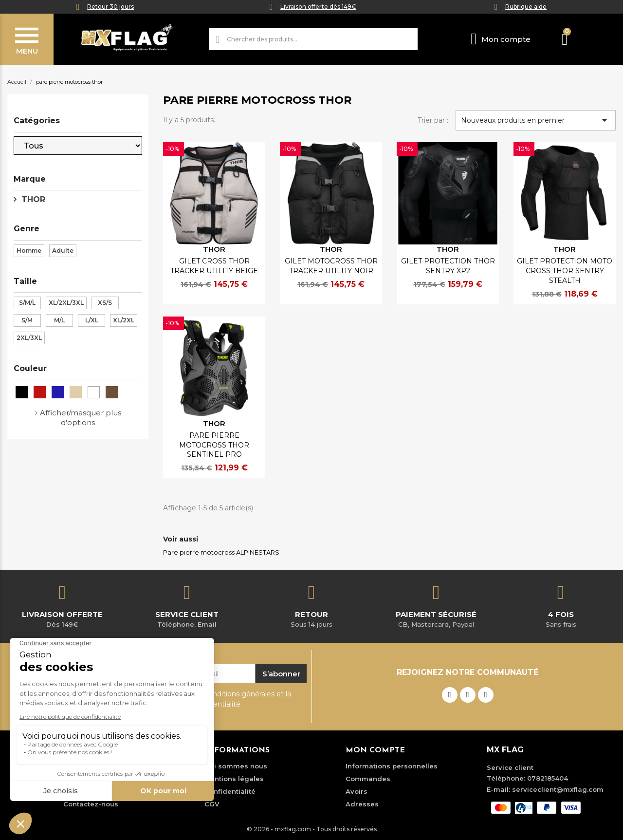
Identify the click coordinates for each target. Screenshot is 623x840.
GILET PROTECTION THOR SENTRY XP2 (448, 266)
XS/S (105, 303)
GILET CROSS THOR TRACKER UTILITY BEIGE (214, 266)
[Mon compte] (501, 39)
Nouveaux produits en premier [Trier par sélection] (536, 120)
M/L (59, 320)
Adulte (63, 251)
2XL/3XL (29, 338)
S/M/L (27, 303)
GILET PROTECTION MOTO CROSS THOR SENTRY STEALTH (565, 271)
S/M (27, 320)
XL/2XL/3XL (66, 303)
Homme (29, 251)
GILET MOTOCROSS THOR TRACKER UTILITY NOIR (331, 266)
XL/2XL (124, 320)
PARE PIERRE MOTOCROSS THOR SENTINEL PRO (214, 445)
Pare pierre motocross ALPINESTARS (221, 552)
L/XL (92, 320)
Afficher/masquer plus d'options (81, 418)
